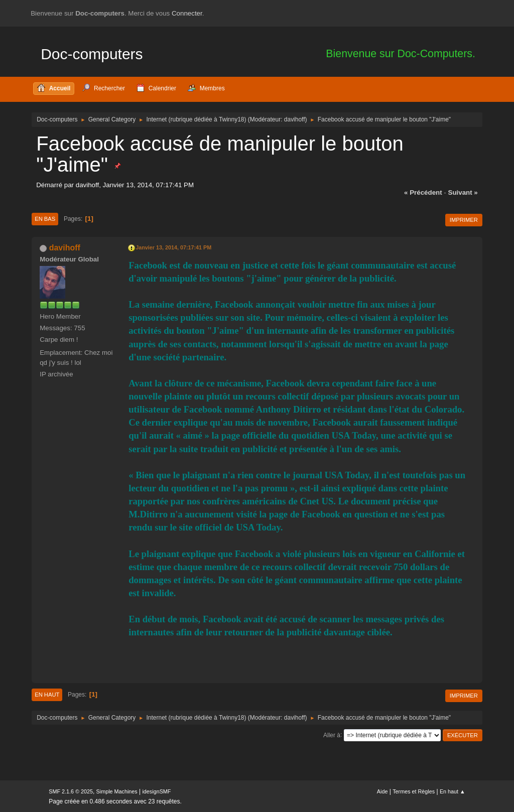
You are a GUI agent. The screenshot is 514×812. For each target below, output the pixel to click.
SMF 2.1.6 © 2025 (71, 791)
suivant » (463, 192)
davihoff (295, 119)
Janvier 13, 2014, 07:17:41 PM (173, 247)
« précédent (423, 192)
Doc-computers (92, 54)
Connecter (187, 13)
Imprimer (464, 220)
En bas (45, 219)
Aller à (332, 735)
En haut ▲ (453, 791)
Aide (382, 791)
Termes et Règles (414, 791)
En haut (47, 695)
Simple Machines (117, 791)
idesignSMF (156, 791)
